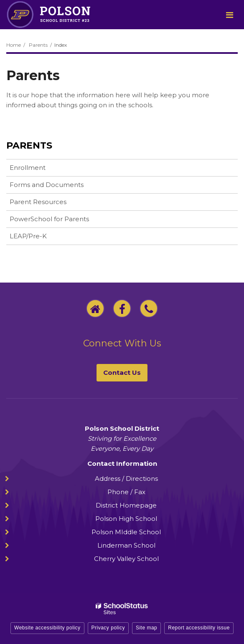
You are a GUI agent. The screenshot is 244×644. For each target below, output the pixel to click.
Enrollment (28, 168)
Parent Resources (38, 202)
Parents (38, 45)
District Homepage (126, 505)
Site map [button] (146, 628)
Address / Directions (126, 479)
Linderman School (126, 545)
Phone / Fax (126, 492)
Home (14, 45)
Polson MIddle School (126, 532)
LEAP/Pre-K (41, 238)
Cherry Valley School (126, 559)
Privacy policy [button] (108, 628)
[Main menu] (229, 15)
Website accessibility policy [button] (47, 628)
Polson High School (126, 519)
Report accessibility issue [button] (199, 628)
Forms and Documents (47, 185)
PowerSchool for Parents (62, 221)
